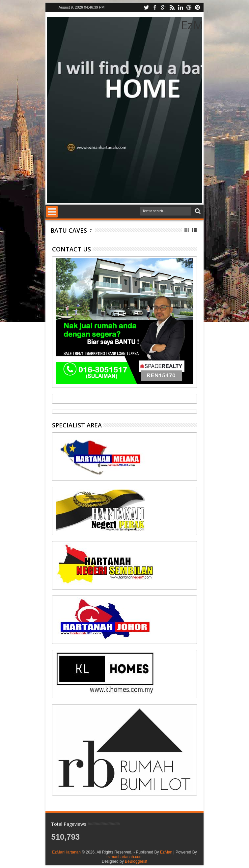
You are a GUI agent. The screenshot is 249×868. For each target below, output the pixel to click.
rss (172, 7)
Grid (187, 230)
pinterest (198, 7)
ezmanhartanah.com (124, 857)
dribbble (189, 7)
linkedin (180, 7)
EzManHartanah (66, 852)
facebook (155, 7)
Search (197, 211)
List (195, 230)
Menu (52, 212)
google (163, 7)
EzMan (166, 852)
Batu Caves (69, 230)
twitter (146, 7)
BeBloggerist (136, 861)
